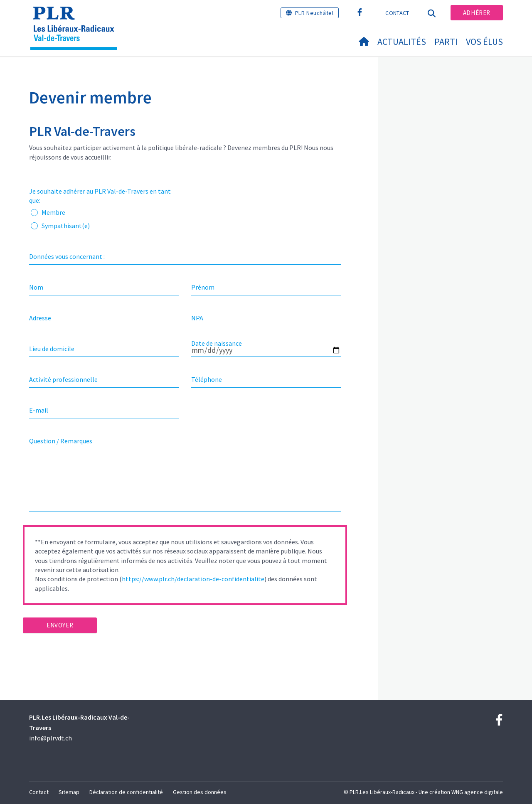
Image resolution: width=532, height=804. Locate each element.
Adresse (40, 318)
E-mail (39, 410)
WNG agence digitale (477, 792)
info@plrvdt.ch (50, 738)
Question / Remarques (61, 441)
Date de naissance (217, 343)
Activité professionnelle (63, 379)
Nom (36, 287)
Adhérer (477, 13)
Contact (397, 13)
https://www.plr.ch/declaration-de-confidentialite (193, 579)
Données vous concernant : (67, 256)
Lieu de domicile (52, 349)
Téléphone (207, 379)
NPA (197, 318)
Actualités (402, 42)
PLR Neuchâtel (314, 13)
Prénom (203, 287)
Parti (446, 42)
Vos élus (484, 42)
